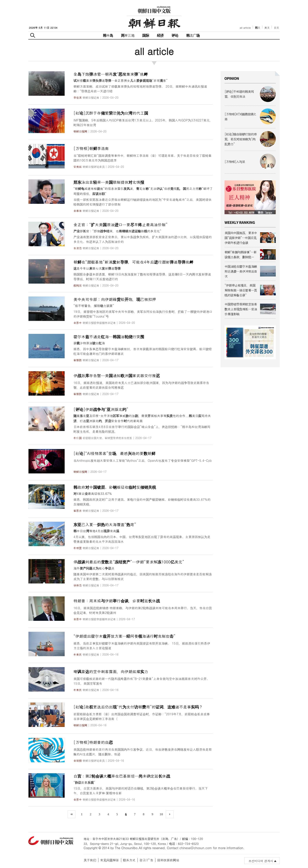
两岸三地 (128, 35)
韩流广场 (193, 35)
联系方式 (129, 860)
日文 (276, 28)
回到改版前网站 (168, 860)
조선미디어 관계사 (261, 861)
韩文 (258, 28)
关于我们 (90, 860)
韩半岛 (108, 35)
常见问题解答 (110, 860)
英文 (267, 28)
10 (161, 814)
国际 (146, 35)
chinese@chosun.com (196, 848)
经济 (160, 35)
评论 (175, 35)
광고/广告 (146, 860)
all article (245, 28)
